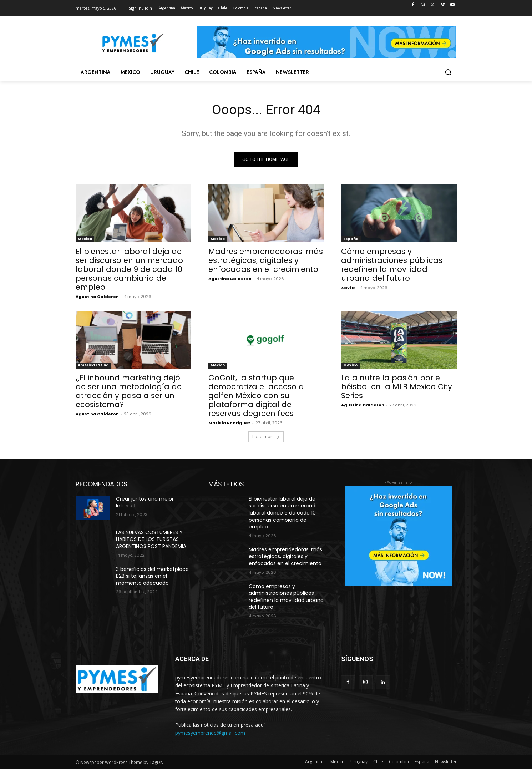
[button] (448, 72)
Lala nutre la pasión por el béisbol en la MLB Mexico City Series (397, 388)
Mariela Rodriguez (229, 424)
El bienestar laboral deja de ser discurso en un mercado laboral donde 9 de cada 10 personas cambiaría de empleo (129, 270)
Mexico (85, 240)
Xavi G (348, 289)
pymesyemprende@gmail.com (210, 734)
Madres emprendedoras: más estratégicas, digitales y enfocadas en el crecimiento (266, 261)
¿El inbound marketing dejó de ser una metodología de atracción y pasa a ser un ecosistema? (129, 392)
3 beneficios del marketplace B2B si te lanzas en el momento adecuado (152, 577)
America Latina (93, 366)
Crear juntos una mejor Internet (145, 503)
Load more (266, 438)
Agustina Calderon (97, 298)
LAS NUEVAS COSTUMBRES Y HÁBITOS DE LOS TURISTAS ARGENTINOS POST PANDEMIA (151, 540)
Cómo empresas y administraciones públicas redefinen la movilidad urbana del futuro (392, 266)
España (351, 240)
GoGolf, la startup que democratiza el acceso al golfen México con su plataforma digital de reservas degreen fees (257, 397)
